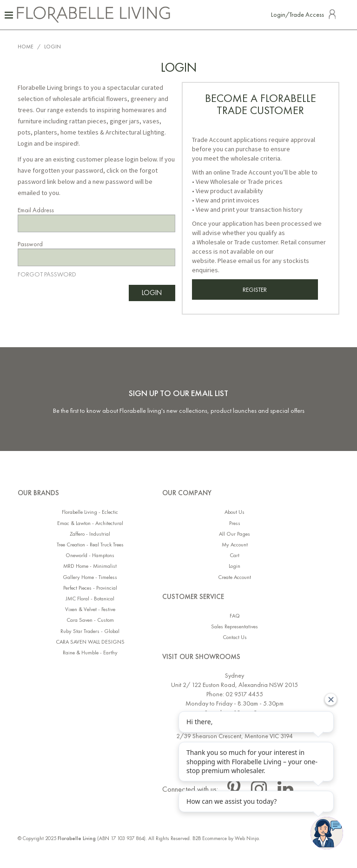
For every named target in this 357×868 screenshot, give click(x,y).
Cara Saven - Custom (90, 620)
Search (346, 14)
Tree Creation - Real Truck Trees (90, 545)
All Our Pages (235, 534)
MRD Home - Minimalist (90, 566)
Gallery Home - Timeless (90, 577)
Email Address (36, 210)
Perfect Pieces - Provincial (90, 588)
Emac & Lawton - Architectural (90, 523)
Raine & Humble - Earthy (90, 653)
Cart (235, 555)
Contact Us (235, 637)
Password (30, 244)
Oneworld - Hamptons (90, 555)
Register (255, 289)
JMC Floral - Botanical (90, 599)
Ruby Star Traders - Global (90, 631)
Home (26, 47)
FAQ (235, 616)
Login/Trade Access (297, 14)
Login (235, 566)
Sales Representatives (235, 627)
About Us (235, 512)
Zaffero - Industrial (90, 534)
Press (235, 523)
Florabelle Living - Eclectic (90, 512)
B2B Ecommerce (210, 838)
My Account (235, 545)
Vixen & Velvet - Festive (90, 609)
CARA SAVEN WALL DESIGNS (90, 642)
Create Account (235, 577)
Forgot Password (47, 274)
